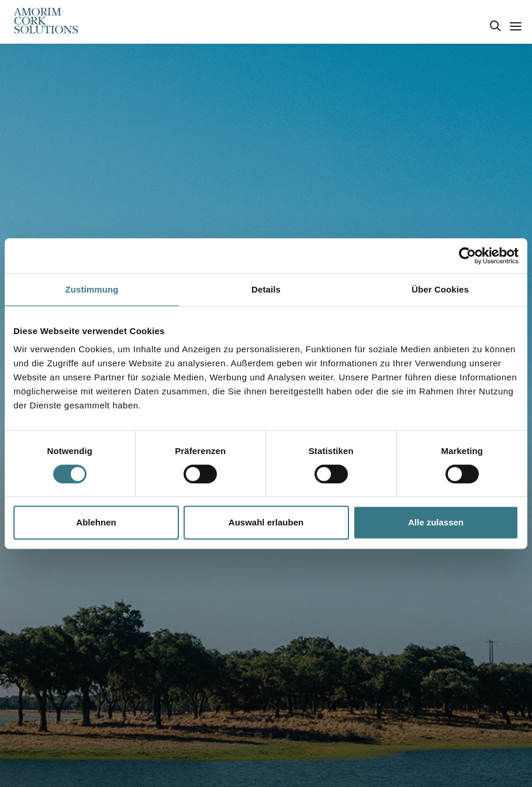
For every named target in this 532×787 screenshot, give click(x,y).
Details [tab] (266, 289)
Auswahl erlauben (266, 522)
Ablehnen (96, 522)
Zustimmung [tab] (92, 289)
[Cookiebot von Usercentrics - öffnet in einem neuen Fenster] (467, 256)
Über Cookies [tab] (440, 289)
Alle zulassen (436, 522)
